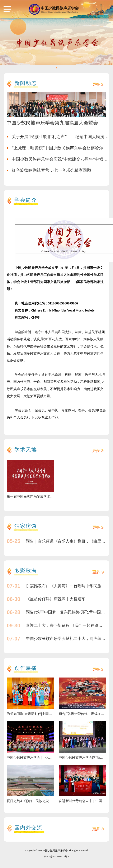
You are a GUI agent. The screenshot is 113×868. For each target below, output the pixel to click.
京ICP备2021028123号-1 (56, 857)
